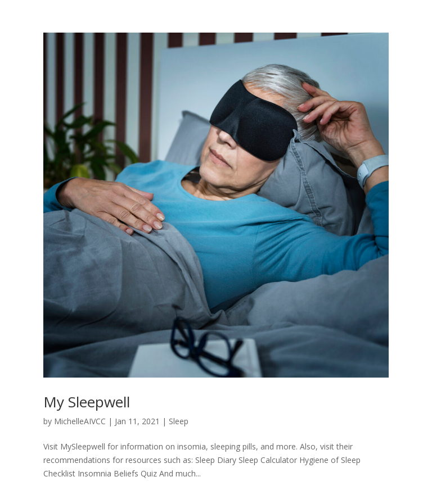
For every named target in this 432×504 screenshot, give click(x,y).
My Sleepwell (87, 402)
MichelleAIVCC (80, 421)
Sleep (179, 421)
